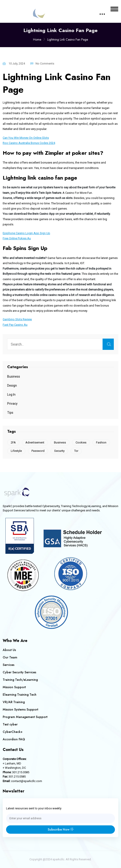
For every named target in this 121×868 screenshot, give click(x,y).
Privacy (12, 404)
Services (9, 665)
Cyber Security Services (19, 672)
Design (12, 386)
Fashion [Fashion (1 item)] (101, 442)
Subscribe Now (61, 829)
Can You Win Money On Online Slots (26, 138)
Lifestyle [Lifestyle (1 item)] (16, 451)
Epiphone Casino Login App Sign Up (26, 233)
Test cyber (10, 724)
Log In (11, 395)
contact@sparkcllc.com (27, 781)
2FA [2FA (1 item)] (13, 442)
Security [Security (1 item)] (59, 451)
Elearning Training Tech (20, 695)
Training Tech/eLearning (20, 680)
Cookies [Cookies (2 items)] (81, 442)
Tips (10, 413)
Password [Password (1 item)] (38, 451)
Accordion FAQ (14, 739)
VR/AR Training (14, 702)
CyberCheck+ (13, 732)
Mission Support (14, 687)
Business (14, 376)
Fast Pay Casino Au (15, 325)
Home (37, 39)
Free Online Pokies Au (17, 238)
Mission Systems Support (20, 709)
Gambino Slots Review (17, 319)
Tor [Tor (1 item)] (76, 451)
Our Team (10, 657)
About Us (9, 650)
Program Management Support (25, 717)
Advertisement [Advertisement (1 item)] (35, 442)
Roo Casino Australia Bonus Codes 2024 (29, 143)
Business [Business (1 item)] (60, 442)
